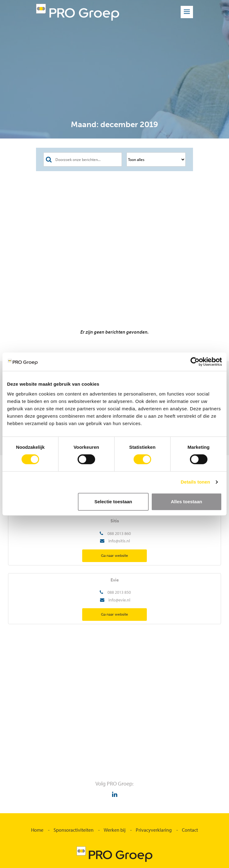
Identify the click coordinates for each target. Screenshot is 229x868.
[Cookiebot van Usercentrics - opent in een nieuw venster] (195, 362)
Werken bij (115, 830)
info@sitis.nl (119, 541)
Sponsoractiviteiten (74, 830)
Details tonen (195, 482)
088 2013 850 (119, 592)
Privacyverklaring (154, 830)
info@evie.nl (119, 600)
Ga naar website (114, 556)
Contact (190, 830)
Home (37, 830)
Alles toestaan (187, 502)
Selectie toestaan (113, 502)
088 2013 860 (119, 533)
